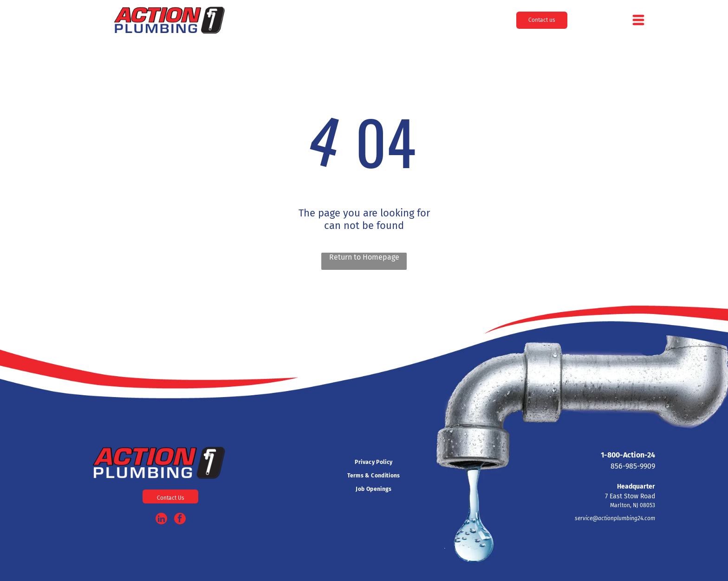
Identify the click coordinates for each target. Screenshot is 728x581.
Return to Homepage (364, 257)
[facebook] (180, 520)
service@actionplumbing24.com (615, 518)
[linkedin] (161, 520)
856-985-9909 (633, 466)
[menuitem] (374, 462)
